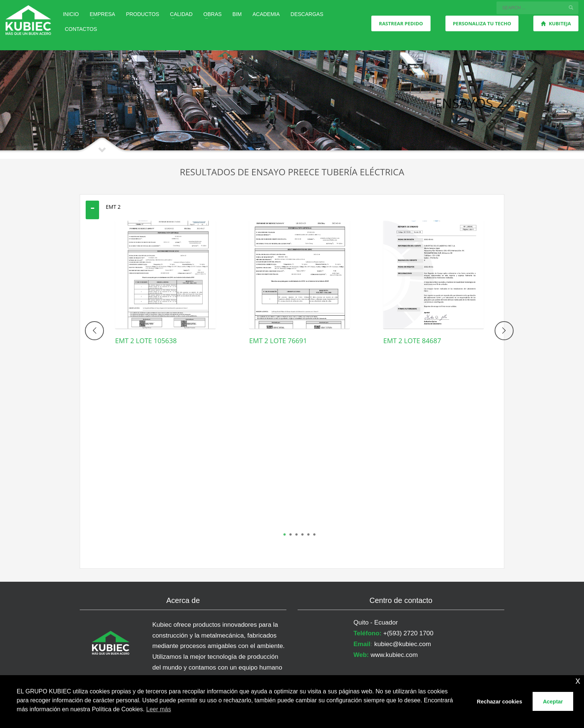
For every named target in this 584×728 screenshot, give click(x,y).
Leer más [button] (159, 709)
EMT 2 (113, 207)
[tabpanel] (165, 294)
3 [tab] (296, 534)
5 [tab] (308, 534)
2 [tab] (291, 534)
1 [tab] (285, 534)
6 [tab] (314, 534)
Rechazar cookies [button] (499, 702)
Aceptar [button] (553, 702)
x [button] (578, 681)
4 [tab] (302, 534)
